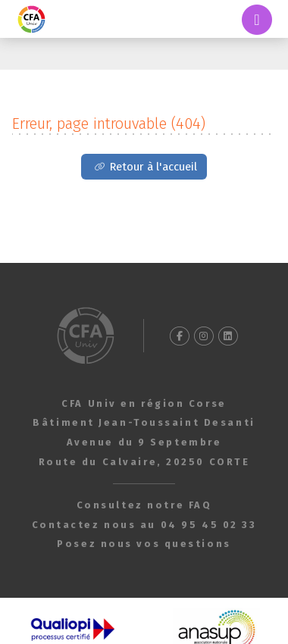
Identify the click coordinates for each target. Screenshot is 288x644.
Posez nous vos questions (144, 544)
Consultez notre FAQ (144, 505)
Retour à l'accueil (153, 167)
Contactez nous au (144, 525)
